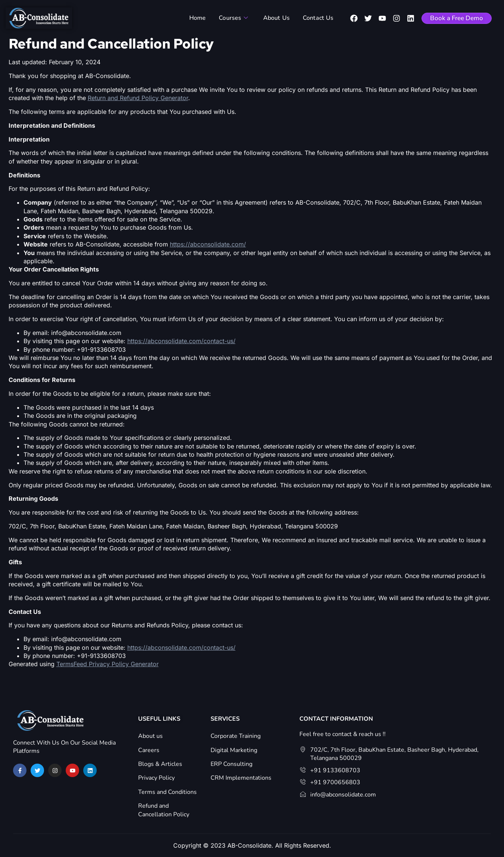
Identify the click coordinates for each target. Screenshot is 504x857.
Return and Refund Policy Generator (138, 98)
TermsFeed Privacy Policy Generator (108, 664)
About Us (276, 18)
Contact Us (316, 18)
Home (200, 18)
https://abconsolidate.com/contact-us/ (181, 341)
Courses (235, 18)
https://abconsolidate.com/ (208, 244)
